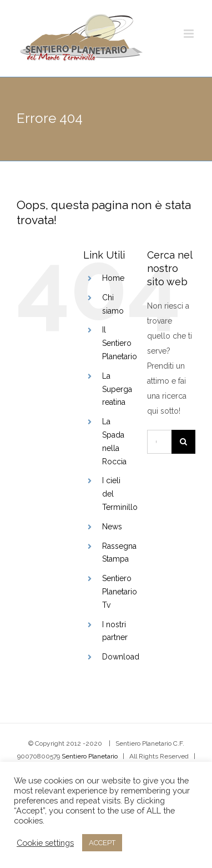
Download (121, 657)
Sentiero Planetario (90, 756)
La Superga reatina (117, 389)
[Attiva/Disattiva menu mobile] (190, 34)
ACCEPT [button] (102, 843)
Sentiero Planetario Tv (120, 592)
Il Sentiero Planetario (120, 343)
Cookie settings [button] (45, 843)
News (112, 527)
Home (113, 278)
